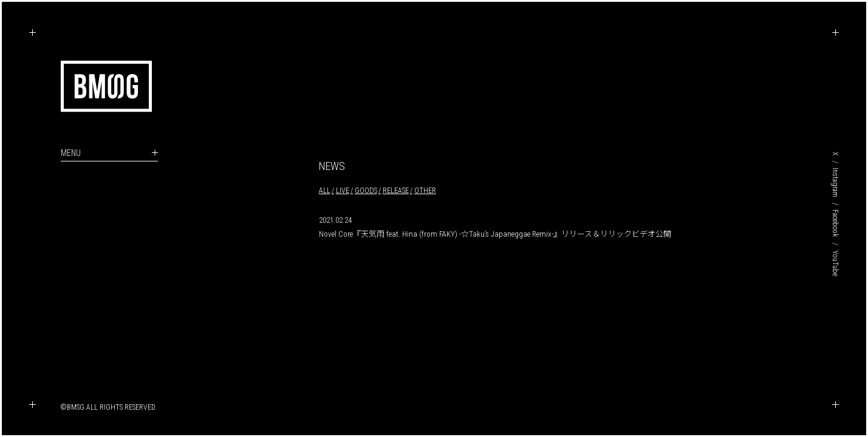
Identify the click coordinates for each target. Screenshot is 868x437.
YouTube (835, 263)
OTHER (425, 190)
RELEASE (396, 190)
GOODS (366, 190)
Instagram (835, 182)
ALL (325, 190)
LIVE (343, 190)
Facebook (835, 223)
